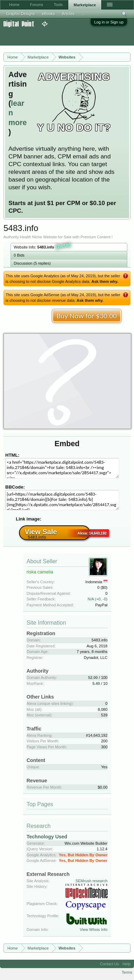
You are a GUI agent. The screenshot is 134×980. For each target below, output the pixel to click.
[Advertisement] (56, 36)
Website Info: (42, 246)
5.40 (96, 683)
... (83, 14)
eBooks (48, 14)
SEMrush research (91, 881)
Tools (58, 5)
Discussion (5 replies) (32, 263)
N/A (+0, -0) (98, 599)
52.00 (93, 678)
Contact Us (109, 964)
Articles (68, 14)
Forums (36, 5)
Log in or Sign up (109, 22)
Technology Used (47, 837)
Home (14, 5)
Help (126, 964)
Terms (127, 972)
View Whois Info (94, 930)
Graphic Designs (21, 14)
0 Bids (19, 255)
